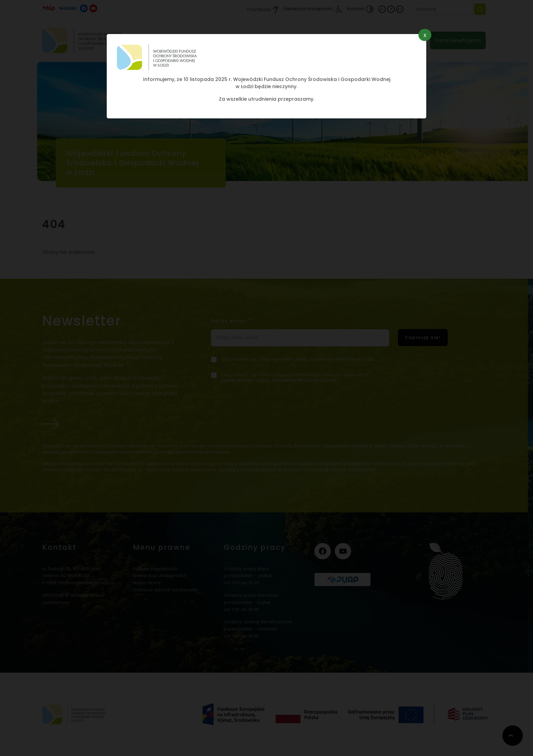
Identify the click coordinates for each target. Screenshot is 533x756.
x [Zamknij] (425, 35)
